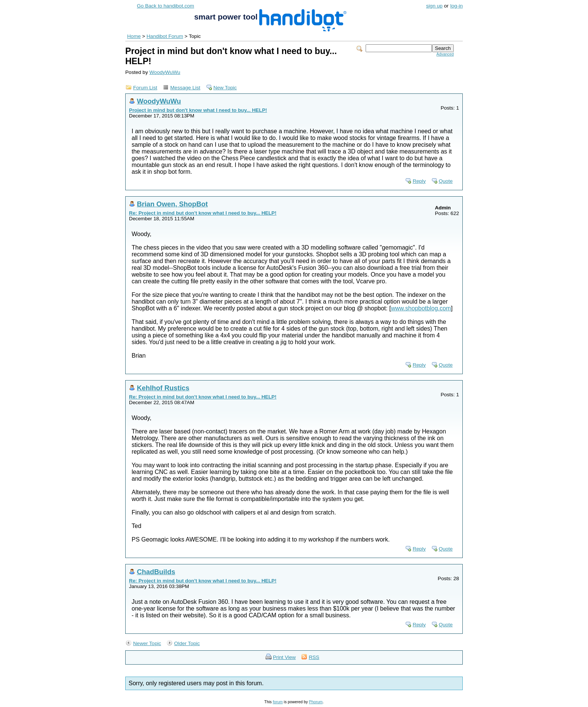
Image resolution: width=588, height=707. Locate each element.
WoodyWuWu (165, 72)
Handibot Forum (165, 36)
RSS (314, 657)
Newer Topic (147, 643)
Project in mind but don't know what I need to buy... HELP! (198, 110)
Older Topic (187, 643)
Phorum (316, 702)
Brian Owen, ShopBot (172, 204)
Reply (419, 181)
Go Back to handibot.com (166, 6)
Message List (185, 88)
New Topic (225, 88)
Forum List (145, 88)
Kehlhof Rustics (163, 388)
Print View (284, 657)
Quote (446, 181)
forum (278, 702)
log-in (457, 6)
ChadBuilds (156, 572)
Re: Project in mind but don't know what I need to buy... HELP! (203, 213)
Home (134, 36)
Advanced (445, 54)
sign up (434, 6)
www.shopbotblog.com (421, 308)
